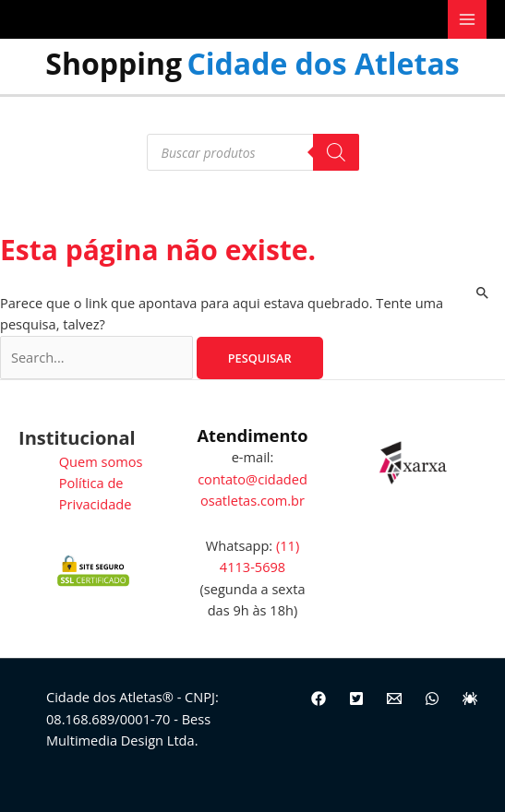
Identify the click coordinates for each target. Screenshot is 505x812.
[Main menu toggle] (467, 19)
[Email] (394, 699)
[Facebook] (319, 699)
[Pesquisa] (336, 152)
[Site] (470, 699)
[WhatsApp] (432, 699)
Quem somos (101, 461)
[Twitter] (356, 699)
